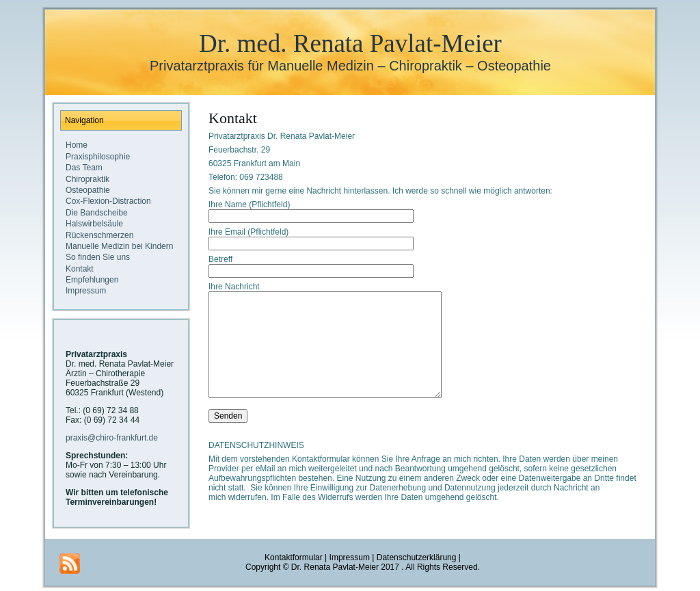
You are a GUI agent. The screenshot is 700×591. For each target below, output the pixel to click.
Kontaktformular (294, 560)
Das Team (84, 168)
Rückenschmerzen (99, 235)
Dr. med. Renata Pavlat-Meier (350, 43)
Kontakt (80, 269)
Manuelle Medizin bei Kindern (119, 246)
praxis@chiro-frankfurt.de (112, 438)
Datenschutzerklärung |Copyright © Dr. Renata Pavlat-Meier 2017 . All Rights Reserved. (363, 565)
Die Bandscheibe (97, 213)
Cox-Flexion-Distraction (108, 201)
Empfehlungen (92, 280)
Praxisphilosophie (98, 157)
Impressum (86, 291)
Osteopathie (88, 190)
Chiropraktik (87, 179)
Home (77, 145)
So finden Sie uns (98, 257)
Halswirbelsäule (94, 224)
